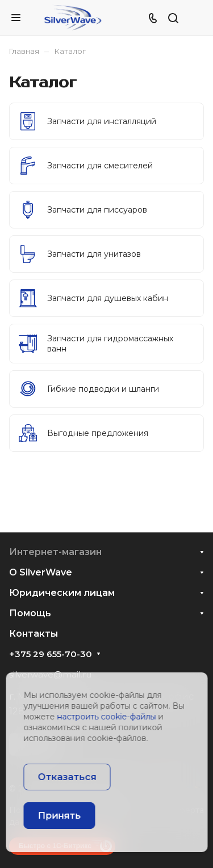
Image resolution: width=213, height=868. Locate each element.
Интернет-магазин (55, 552)
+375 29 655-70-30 (51, 654)
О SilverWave (41, 572)
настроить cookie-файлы (106, 717)
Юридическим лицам (62, 593)
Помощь (30, 613)
